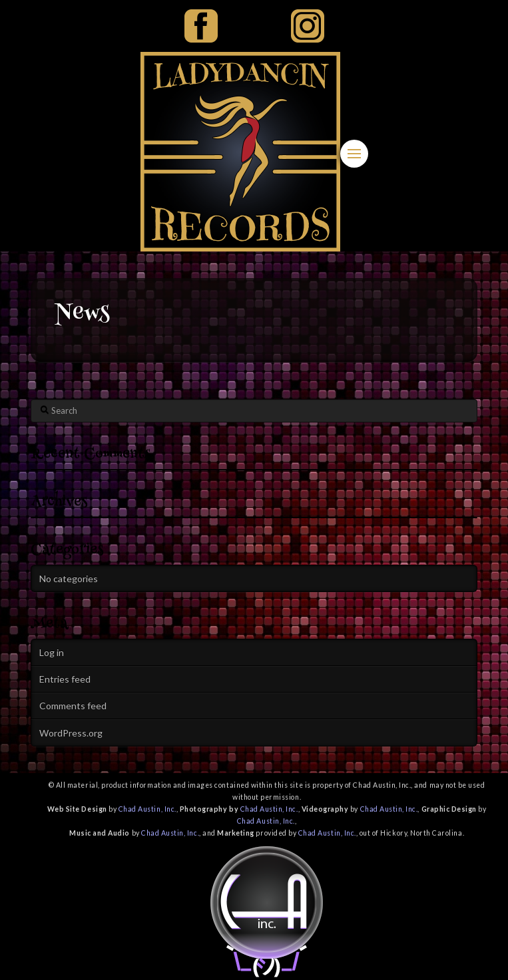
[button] (354, 154)
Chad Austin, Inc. (147, 809)
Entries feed (65, 679)
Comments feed (73, 706)
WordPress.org (71, 733)
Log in (52, 652)
